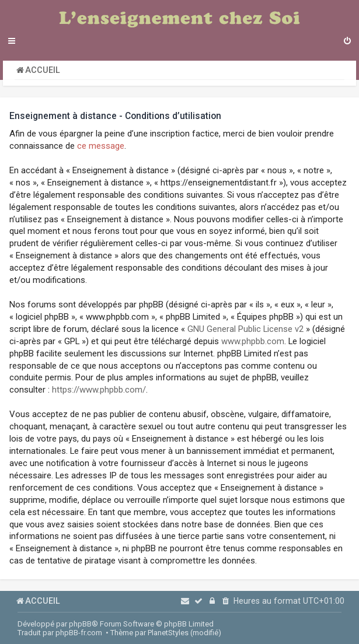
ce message (101, 146)
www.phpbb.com (253, 341)
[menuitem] (347, 42)
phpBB (80, 624)
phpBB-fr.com (79, 633)
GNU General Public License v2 (245, 329)
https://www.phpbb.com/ (99, 390)
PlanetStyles (168, 633)
